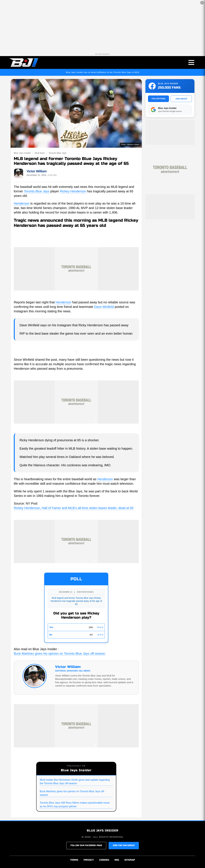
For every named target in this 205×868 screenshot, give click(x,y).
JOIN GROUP (181, 99)
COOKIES (104, 860)
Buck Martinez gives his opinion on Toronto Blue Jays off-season (59, 654)
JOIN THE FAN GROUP (124, 846)
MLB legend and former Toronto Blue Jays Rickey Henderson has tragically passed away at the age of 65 (76, 601)
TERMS (74, 860)
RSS (117, 860)
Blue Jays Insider (22, 153)
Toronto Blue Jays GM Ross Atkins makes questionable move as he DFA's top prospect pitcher (75, 805)
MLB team (40, 153)
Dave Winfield (104, 307)
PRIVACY (89, 860)
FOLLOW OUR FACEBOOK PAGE (86, 846)
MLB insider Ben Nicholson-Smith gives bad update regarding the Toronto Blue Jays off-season (75, 782)
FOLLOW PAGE (158, 99)
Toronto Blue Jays (58, 153)
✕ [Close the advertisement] (202, 3)
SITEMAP (130, 860)
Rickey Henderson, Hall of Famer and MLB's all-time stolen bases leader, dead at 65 (74, 508)
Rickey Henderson (73, 191)
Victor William (37, 171)
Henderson (22, 204)
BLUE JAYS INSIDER (103, 831)
